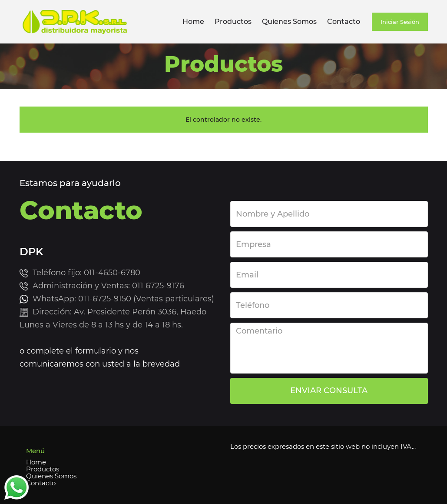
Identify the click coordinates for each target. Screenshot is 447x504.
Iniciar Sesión (400, 22)
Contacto (344, 22)
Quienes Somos (289, 22)
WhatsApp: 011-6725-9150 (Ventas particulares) (123, 299)
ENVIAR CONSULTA (329, 391)
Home (193, 22)
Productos (233, 22)
